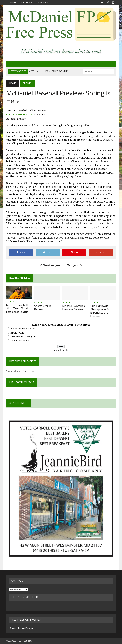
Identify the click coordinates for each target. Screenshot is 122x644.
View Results (61, 350)
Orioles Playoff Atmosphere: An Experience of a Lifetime (100, 311)
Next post (74, 265)
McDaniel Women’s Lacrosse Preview (74, 308)
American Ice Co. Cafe (23, 328)
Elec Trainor (25, 115)
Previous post (50, 265)
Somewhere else (19, 340)
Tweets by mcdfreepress (20, 370)
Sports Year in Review (43, 308)
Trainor (42, 111)
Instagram (43, 2)
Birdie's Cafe (17, 332)
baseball (23, 111)
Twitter (13, 2)
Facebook (27, 2)
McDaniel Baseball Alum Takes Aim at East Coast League (17, 309)
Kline (33, 111)
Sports (10, 301)
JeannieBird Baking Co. (23, 336)
